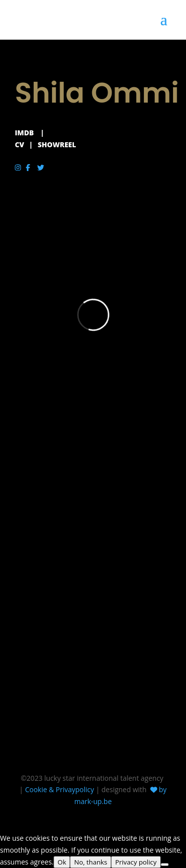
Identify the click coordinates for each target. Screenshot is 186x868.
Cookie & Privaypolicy (59, 789)
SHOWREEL (57, 145)
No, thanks (91, 862)
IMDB (24, 133)
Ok (62, 862)
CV (20, 145)
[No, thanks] (165, 865)
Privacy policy (136, 862)
